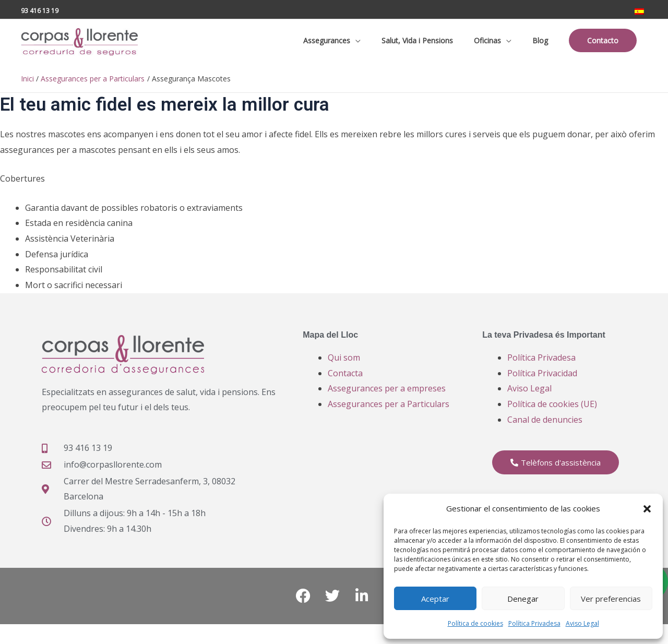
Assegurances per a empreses (387, 398)
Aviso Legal (582, 623)
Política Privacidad (542, 382)
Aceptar (435, 599)
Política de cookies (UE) (552, 413)
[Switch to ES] (639, 8)
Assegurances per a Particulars (389, 413)
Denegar (523, 599)
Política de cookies (475, 623)
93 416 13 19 (40, 8)
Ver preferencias (611, 599)
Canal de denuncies (545, 428)
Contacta (345, 382)
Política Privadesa (534, 623)
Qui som (344, 366)
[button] (647, 509)
